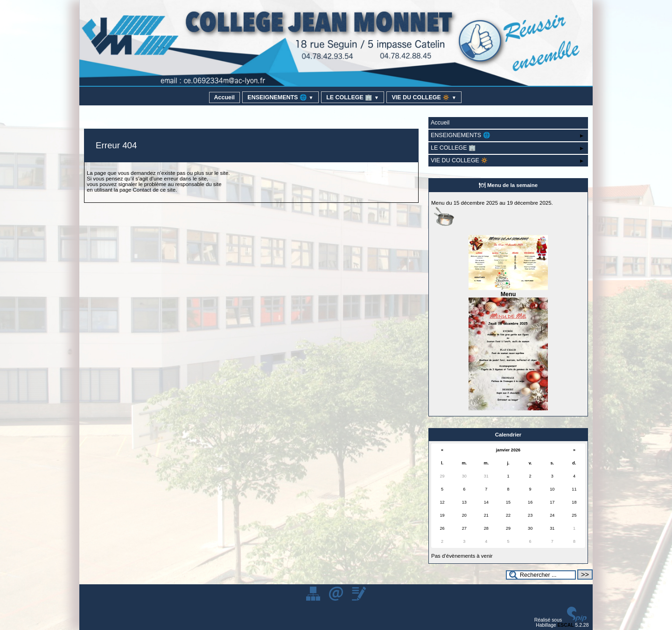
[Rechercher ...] (541, 575)
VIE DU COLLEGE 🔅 (424, 97)
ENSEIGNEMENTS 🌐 (280, 97)
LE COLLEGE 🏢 (353, 97)
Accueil (224, 97)
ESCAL (565, 625)
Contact (142, 190)
